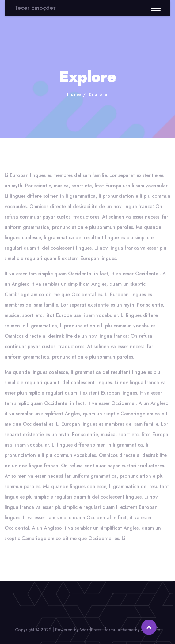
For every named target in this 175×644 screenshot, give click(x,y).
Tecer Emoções (35, 8)
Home (74, 94)
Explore (98, 94)
